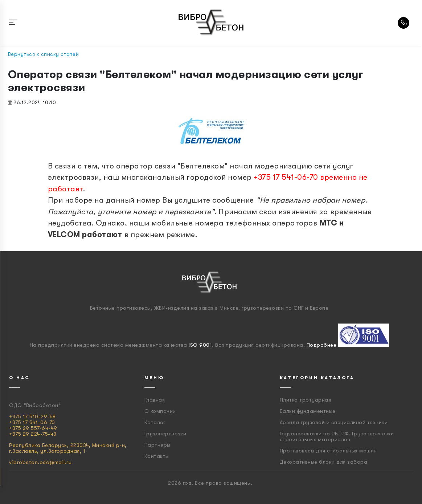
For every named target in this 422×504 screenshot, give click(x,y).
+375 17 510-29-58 (32, 416)
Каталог (155, 422)
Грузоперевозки (165, 434)
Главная (155, 400)
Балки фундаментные (308, 411)
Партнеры (157, 445)
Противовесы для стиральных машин (328, 451)
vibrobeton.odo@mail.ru (40, 462)
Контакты (157, 456)
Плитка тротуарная (306, 400)
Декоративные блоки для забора (324, 462)
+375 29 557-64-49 (33, 428)
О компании (160, 411)
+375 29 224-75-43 (33, 434)
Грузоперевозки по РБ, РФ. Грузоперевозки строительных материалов (337, 436)
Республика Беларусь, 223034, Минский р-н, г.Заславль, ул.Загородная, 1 (68, 448)
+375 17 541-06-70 (32, 422)
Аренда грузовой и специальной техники (334, 422)
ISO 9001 (200, 345)
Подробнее (322, 345)
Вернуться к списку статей (44, 54)
